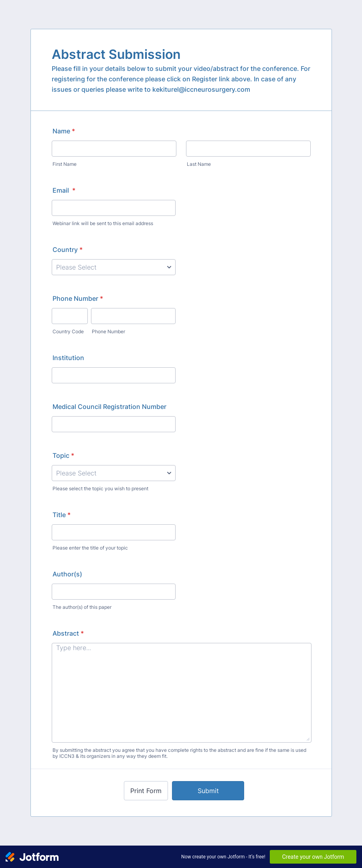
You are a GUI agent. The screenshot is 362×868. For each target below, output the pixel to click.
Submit (208, 791)
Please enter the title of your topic (90, 548)
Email (64, 190)
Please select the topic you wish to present (100, 488)
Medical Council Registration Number (109, 407)
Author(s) (67, 574)
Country (68, 250)
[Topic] (114, 473)
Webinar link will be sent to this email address (103, 223)
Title (62, 515)
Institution (68, 358)
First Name (65, 164)
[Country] (114, 267)
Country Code (68, 331)
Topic (63, 455)
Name (64, 131)
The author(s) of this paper (82, 607)
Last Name (199, 164)
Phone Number (78, 298)
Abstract (68, 633)
